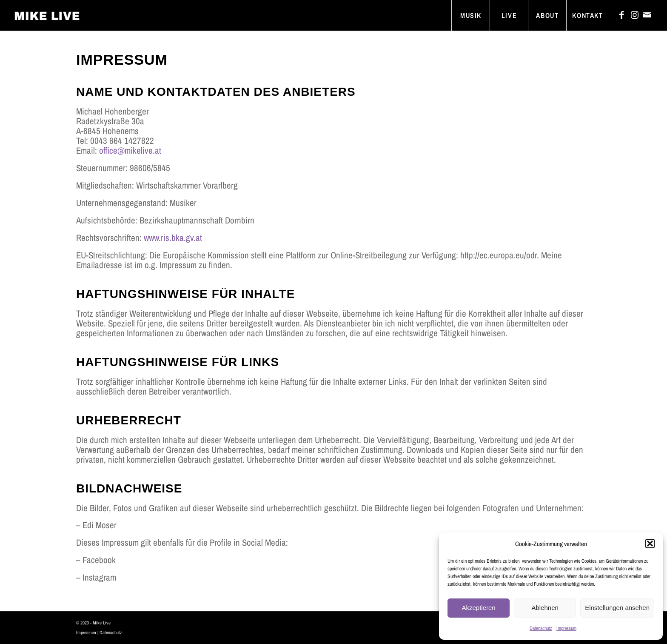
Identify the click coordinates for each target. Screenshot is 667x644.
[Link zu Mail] (647, 15)
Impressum (566, 628)
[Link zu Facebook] (622, 15)
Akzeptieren (478, 608)
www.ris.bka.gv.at (173, 238)
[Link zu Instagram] (635, 15)
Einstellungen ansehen (617, 608)
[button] (650, 544)
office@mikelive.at (130, 150)
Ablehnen (545, 608)
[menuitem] (470, 15)
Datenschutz (541, 628)
